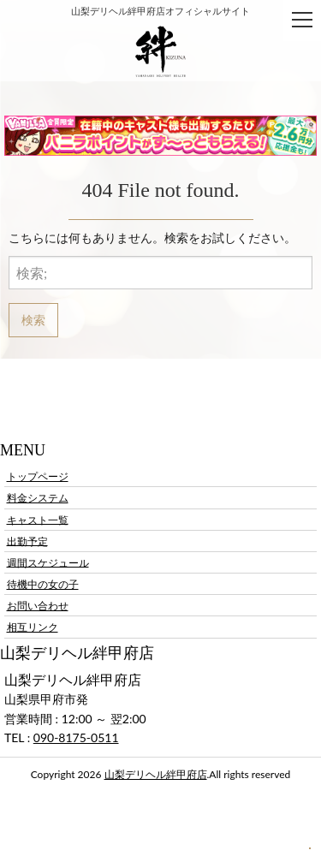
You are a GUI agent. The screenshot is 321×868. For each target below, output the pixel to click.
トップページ (38, 476)
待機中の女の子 (43, 584)
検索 (33, 320)
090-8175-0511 (76, 737)
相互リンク (33, 627)
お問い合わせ (38, 606)
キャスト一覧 (38, 519)
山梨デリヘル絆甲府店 (156, 774)
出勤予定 (27, 541)
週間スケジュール (48, 562)
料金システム (38, 498)
